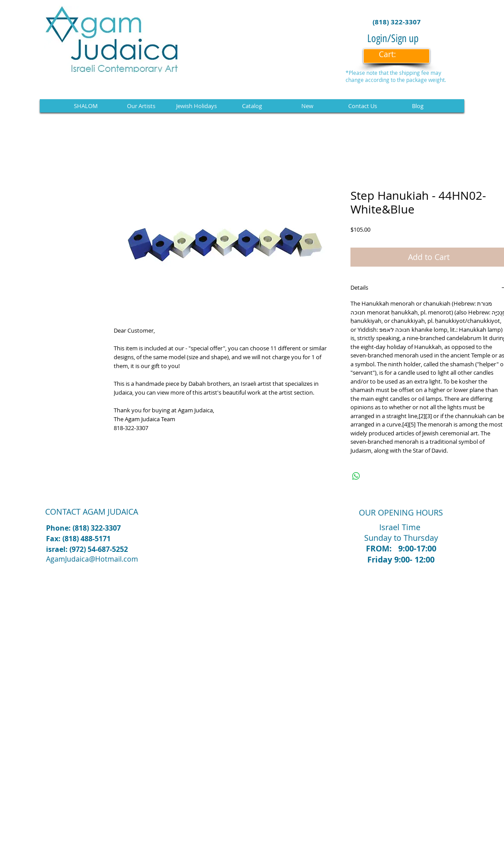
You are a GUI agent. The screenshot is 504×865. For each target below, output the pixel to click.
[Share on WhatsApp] (356, 476)
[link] (393, 54)
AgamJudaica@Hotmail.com (92, 559)
